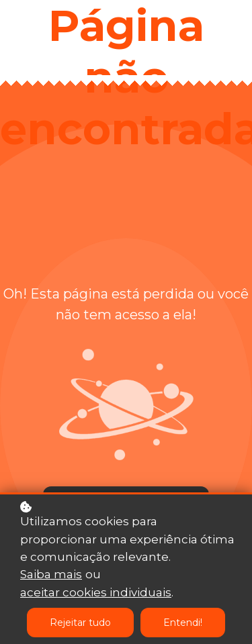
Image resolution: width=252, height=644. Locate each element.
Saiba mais (51, 575)
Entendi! (183, 623)
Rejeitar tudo (80, 623)
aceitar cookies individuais (96, 593)
